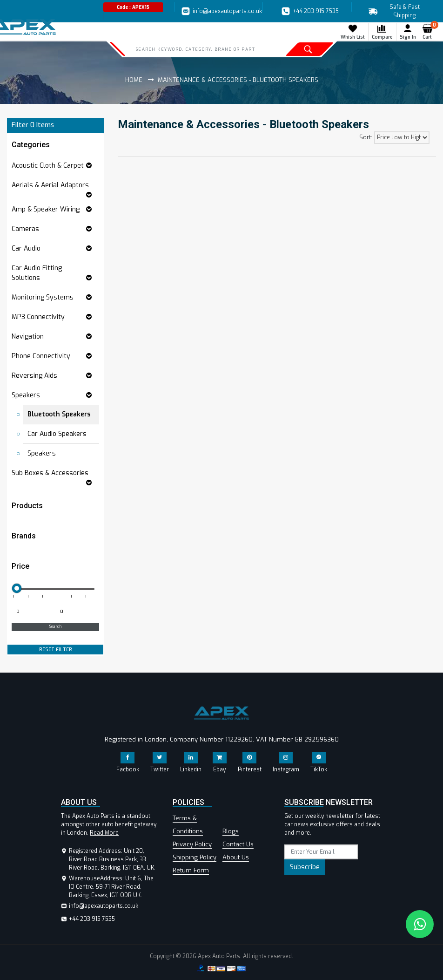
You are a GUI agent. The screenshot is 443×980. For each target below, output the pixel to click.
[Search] (198, 49)
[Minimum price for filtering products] (33, 612)
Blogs (231, 831)
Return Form (191, 870)
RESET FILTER (56, 650)
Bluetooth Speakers (59, 414)
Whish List (353, 32)
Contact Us (238, 844)
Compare (382, 32)
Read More (104, 833)
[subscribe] (321, 852)
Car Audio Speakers (57, 434)
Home (134, 80)
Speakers (42, 453)
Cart (429, 32)
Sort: (366, 137)
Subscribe (305, 867)
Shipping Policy (195, 857)
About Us (236, 857)
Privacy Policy (192, 844)
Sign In (408, 32)
